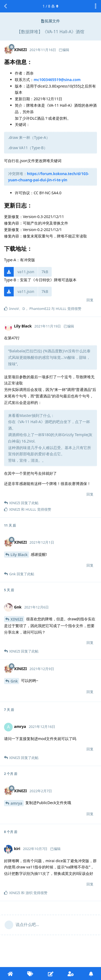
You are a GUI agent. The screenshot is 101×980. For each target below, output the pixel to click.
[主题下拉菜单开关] (96, 6)
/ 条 (50, 6)
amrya (16, 803)
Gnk (14, 681)
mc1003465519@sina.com (57, 80)
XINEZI (17, 619)
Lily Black (19, 555)
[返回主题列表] (5, 6)
